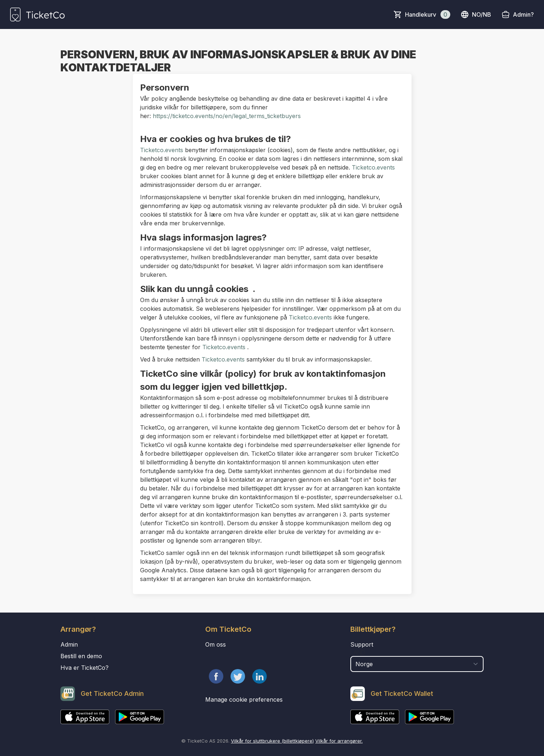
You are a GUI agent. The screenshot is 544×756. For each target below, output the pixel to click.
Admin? (523, 14)
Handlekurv (428, 14)
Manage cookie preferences (244, 699)
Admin (69, 644)
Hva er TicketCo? (85, 668)
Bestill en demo (81, 656)
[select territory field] (417, 664)
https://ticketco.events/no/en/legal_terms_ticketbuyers (226, 116)
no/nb (476, 14)
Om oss (216, 644)
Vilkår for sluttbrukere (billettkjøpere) (272, 741)
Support (362, 644)
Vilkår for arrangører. (339, 741)
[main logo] (37, 14)
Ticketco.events (162, 150)
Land (358, 652)
